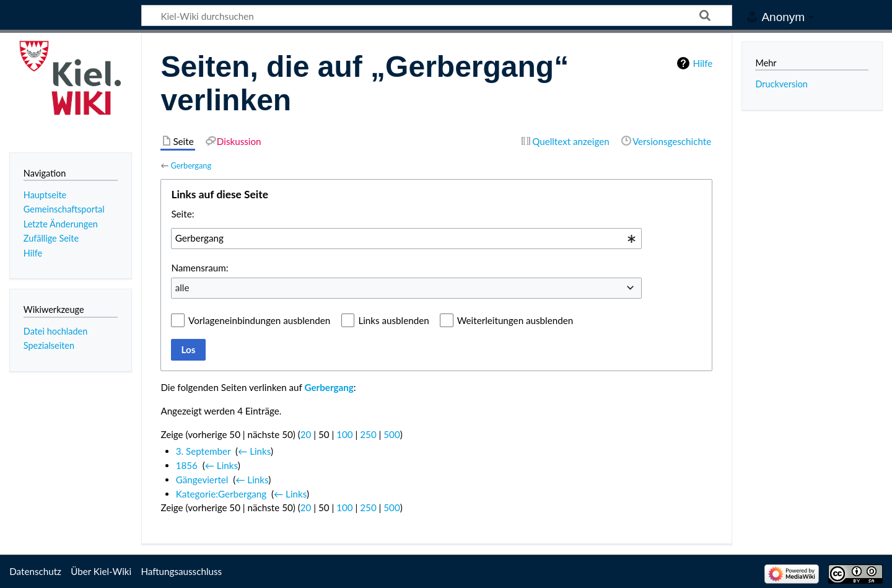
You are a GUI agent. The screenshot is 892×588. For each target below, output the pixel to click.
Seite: (182, 214)
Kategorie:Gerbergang (221, 494)
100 (344, 434)
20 (306, 434)
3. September (203, 451)
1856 (187, 465)
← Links (254, 451)
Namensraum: (199, 268)
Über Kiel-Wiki (101, 571)
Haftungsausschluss (181, 571)
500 (391, 434)
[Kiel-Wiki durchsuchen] (437, 15)
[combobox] (406, 239)
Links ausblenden (393, 320)
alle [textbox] (182, 287)
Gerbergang (191, 165)
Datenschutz (35, 571)
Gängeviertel (202, 480)
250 (368, 434)
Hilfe (702, 63)
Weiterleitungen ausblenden (515, 320)
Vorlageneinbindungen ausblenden (259, 320)
